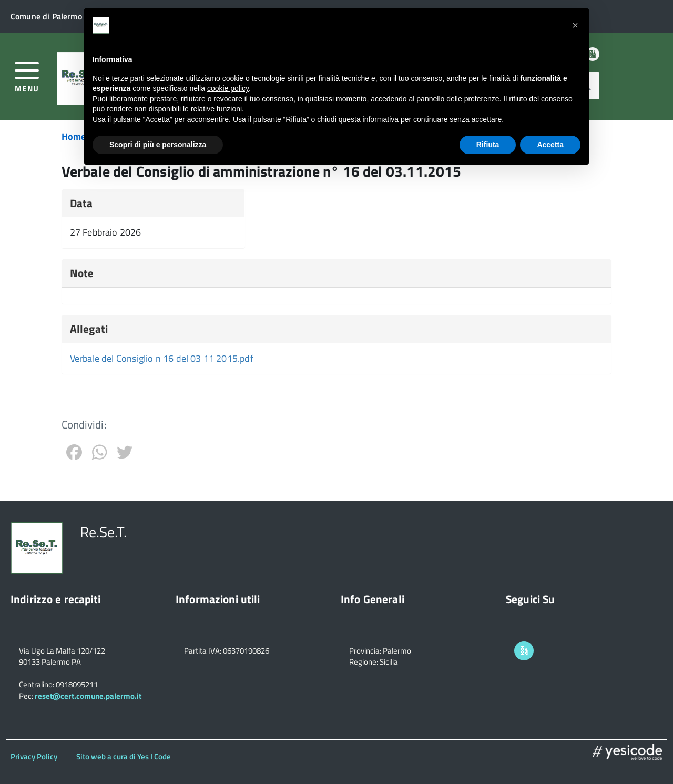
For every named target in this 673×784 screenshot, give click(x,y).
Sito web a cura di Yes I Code (124, 756)
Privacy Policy (34, 756)
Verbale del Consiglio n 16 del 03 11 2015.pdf (162, 358)
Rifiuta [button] (488, 145)
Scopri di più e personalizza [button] (158, 145)
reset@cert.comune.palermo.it (88, 696)
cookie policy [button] (228, 88)
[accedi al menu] (27, 76)
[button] (575, 25)
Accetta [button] (550, 145)
